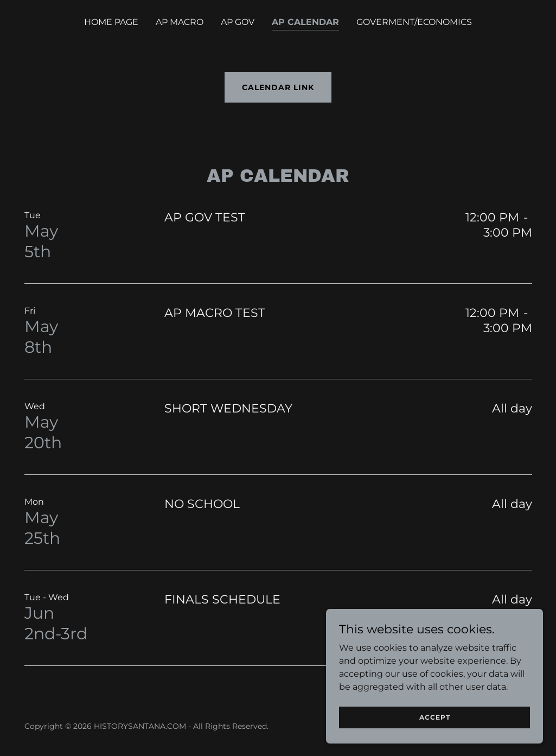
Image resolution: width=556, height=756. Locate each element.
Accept (435, 717)
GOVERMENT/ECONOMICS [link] (414, 22)
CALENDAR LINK (278, 87)
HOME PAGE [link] (111, 22)
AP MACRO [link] (180, 22)
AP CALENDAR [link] (305, 22)
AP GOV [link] (238, 22)
